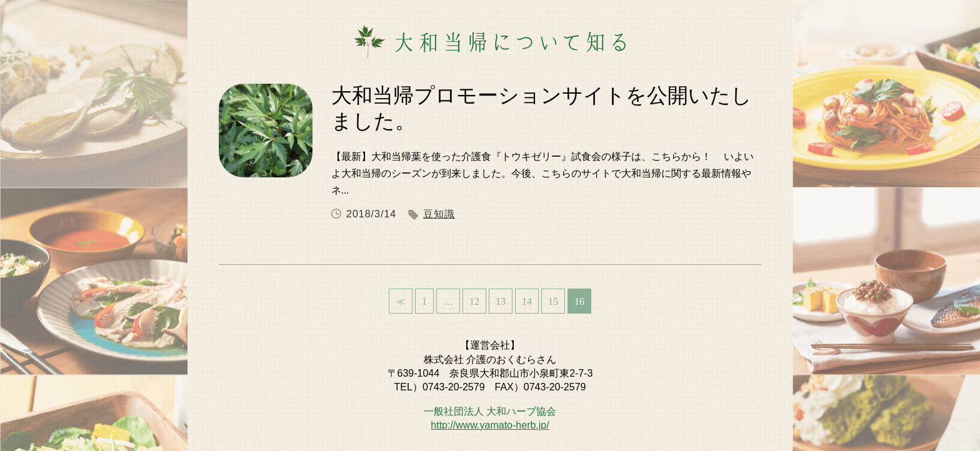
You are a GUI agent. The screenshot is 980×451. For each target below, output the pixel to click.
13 (501, 301)
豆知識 (439, 214)
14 (527, 301)
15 (553, 301)
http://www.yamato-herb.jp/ (490, 425)
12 (474, 301)
